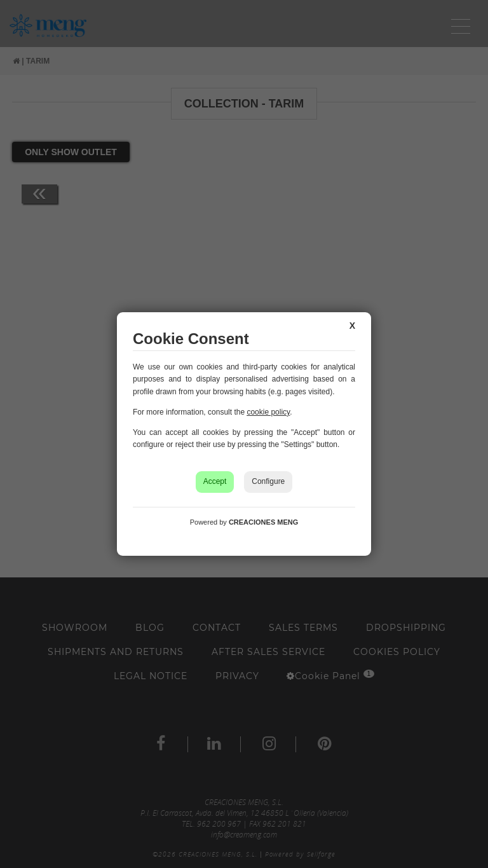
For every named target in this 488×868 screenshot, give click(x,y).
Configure (268, 481)
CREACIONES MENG (263, 522)
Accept (215, 481)
